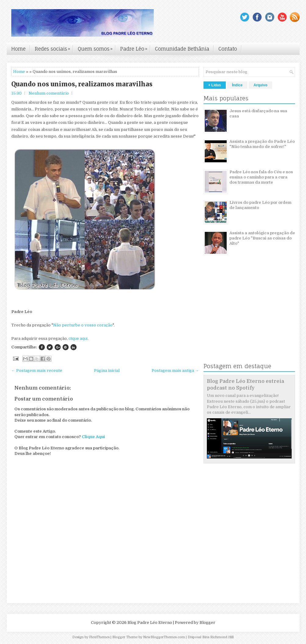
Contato (228, 49)
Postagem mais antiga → (175, 371)
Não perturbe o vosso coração (83, 325)
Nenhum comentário (49, 93)
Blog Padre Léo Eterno (150, 622)
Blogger (207, 622)
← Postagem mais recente (37, 371)
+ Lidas (215, 85)
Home (18, 49)
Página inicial (107, 371)
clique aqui (78, 338)
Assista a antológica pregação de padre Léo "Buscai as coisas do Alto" (262, 238)
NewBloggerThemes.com (164, 637)
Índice (237, 85)
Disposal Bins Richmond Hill (211, 637)
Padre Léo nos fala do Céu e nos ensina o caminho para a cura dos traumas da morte (261, 177)
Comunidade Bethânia (182, 49)
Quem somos (97, 47)
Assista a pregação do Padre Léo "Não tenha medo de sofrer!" (262, 144)
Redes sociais (54, 47)
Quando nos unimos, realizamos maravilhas (82, 84)
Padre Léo (135, 47)
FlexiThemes (99, 637)
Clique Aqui (93, 437)
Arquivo (260, 85)
